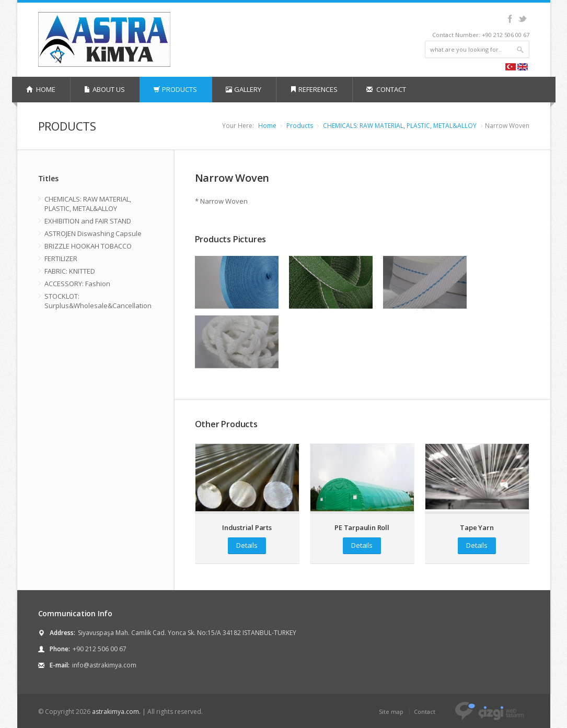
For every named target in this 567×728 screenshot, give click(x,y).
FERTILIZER (61, 259)
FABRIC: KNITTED (70, 271)
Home (267, 126)
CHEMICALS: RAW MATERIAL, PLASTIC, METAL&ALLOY (400, 126)
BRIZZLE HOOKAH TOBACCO (88, 246)
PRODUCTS (175, 89)
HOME (41, 89)
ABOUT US (105, 89)
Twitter (522, 19)
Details (247, 545)
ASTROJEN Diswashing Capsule (93, 233)
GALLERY (244, 89)
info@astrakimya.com (104, 665)
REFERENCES (314, 89)
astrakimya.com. (116, 712)
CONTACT (386, 89)
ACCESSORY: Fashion (77, 284)
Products (300, 126)
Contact (425, 712)
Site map (391, 712)
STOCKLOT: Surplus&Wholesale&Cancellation (98, 301)
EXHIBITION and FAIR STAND (88, 221)
